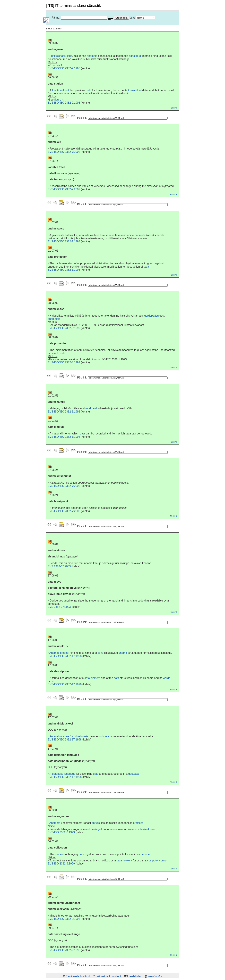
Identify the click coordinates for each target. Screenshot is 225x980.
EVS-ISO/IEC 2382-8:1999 (64, 328)
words (167, 678)
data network (124, 860)
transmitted (135, 90)
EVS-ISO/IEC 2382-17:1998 (65, 656)
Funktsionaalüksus (61, 56)
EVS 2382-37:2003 (59, 566)
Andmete (55, 823)
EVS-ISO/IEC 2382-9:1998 (64, 68)
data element (92, 678)
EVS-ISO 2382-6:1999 (61, 832)
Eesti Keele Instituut (78, 976)
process (60, 854)
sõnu (101, 653)
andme (123, 653)
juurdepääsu (151, 316)
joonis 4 (58, 65)
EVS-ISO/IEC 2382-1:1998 (64, 241)
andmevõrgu (93, 829)
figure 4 (59, 100)
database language (64, 774)
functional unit (61, 90)
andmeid (92, 56)
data (89, 90)
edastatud (135, 56)
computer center (157, 860)
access (52, 353)
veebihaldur (155, 976)
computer (145, 854)
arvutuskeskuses (145, 829)
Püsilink (173, 108)
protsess (138, 823)
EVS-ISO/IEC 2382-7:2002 (64, 152)
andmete (140, 235)
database (134, 774)
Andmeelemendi (59, 653)
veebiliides (135, 976)
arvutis (96, 823)
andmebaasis (80, 736)
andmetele (54, 319)
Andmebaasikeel (59, 736)
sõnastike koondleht (109, 976)
